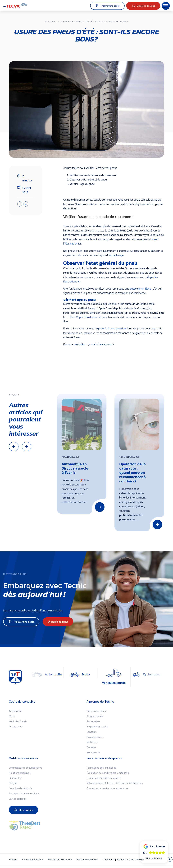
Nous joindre (93, 752)
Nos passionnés (95, 737)
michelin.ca (81, 344)
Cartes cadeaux (17, 799)
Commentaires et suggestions (25, 768)
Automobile (15, 711)
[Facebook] (20, 204)
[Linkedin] (26, 204)
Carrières (91, 747)
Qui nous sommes (96, 711)
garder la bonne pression (112, 328)
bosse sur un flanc (141, 288)
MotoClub (92, 742)
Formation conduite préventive (104, 778)
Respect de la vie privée (60, 859)
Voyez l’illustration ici (89, 317)
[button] (166, 6)
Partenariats (93, 721)
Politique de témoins (87, 859)
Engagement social (97, 726)
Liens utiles (15, 778)
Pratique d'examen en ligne (24, 793)
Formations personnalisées (101, 768)
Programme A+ (95, 716)
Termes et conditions (33, 859)
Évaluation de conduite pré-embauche (108, 773)
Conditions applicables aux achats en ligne (124, 859)
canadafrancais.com (101, 344)
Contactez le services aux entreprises (107, 788)
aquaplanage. (117, 255)
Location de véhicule (20, 788)
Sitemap (13, 859)
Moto (12, 716)
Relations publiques (20, 773)
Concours (92, 732)
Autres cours (16, 726)
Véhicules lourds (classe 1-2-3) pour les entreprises (115, 783)
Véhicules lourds (18, 721)
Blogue (13, 783)
